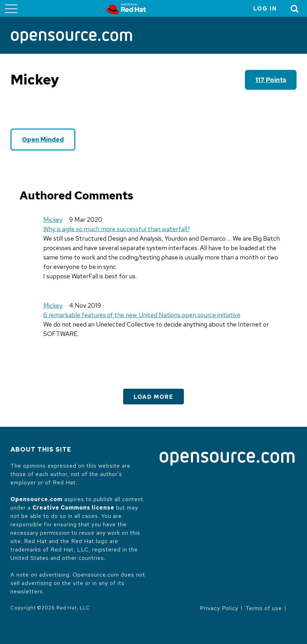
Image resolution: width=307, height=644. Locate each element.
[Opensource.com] (72, 38)
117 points (271, 80)
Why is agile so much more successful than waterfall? (117, 229)
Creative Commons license (73, 508)
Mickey (53, 219)
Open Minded (43, 140)
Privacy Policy (219, 608)
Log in (265, 9)
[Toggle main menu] (11, 8)
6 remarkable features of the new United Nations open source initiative (142, 315)
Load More (153, 397)
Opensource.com (36, 499)
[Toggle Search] (295, 9)
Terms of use (264, 608)
